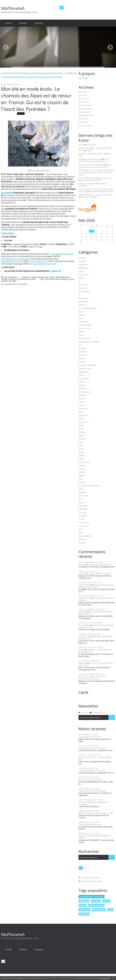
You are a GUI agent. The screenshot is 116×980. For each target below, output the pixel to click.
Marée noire (84, 422)
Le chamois (7, 193)
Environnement (23, 279)
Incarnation (92, 145)
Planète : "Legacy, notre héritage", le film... (96, 813)
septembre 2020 (86, 115)
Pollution (82, 469)
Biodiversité (43, 277)
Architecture (84, 275)
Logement (83, 415)
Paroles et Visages (90, 197)
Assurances (83, 288)
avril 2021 (83, 92)
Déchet (82, 335)
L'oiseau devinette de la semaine (96, 599)
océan (81, 442)
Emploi (81, 358)
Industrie (82, 389)
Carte (83, 692)
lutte (110, 910)
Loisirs (81, 419)
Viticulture (83, 539)
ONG (81, 445)
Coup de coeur (85, 328)
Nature (33, 279)
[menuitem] (8, 23)
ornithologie (84, 910)
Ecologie (12, 279)
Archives (23, 23)
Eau (80, 345)
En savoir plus (105, 978)
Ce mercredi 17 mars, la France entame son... (95, 758)
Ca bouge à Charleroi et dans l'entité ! (95, 173)
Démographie (84, 338)
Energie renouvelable (87, 365)
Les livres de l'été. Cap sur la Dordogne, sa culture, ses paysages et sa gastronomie (32, 73)
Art (80, 281)
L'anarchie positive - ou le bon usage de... (96, 195)
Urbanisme (83, 526)
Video (81, 533)
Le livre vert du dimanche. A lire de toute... (96, 664)
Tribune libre (84, 522)
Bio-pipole (83, 298)
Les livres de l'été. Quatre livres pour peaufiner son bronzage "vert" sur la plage (32, 77)
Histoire (82, 382)
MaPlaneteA (13, 8)
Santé (81, 479)
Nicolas (82, 564)
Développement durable (89, 342)
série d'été (50, 279)
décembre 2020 (85, 105)
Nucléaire (82, 439)
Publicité (82, 472)
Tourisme (83, 512)
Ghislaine (82, 612)
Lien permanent (9, 277)
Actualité (82, 261)
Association (83, 285)
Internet (82, 402)
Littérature (83, 409)
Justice (81, 405)
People (82, 452)
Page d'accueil (71, 73)
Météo (81, 429)
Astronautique (84, 291)
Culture (82, 332)
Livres (81, 412)
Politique (82, 465)
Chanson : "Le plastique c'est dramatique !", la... (95, 651)
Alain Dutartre (84, 598)
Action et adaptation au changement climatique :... (96, 586)
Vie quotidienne (85, 536)
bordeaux (96, 901)
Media (81, 425)
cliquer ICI (56, 271)
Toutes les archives (86, 126)
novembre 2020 (85, 109)
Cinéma (82, 315)
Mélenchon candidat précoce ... (91, 154)
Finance (82, 375)
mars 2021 (83, 95)
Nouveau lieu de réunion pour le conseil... (95, 178)
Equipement (84, 372)
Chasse (52, 277)
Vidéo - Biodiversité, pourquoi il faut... (95, 637)
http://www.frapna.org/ (62, 254)
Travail (81, 519)
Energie (82, 362)
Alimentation (84, 268)
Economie (83, 352)
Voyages (82, 543)
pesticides (84, 914)
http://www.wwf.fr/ (39, 261)
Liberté (90, 150)
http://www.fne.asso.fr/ (12, 261)
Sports (81, 502)
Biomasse (83, 305)
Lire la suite (83, 78)
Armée (81, 278)
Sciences (82, 482)
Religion (82, 476)
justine (81, 650)
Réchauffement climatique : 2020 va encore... (95, 613)
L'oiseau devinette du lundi (99, 564)
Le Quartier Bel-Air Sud (91, 180)
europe (106, 901)
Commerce (83, 321)
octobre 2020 (84, 112)
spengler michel (85, 636)
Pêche (81, 449)
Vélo (80, 529)
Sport (81, 499)
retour (71, 279)
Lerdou (82, 573)
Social (81, 489)
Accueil (8, 23)
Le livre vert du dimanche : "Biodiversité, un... (96, 626)
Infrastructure (84, 392)
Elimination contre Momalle (90, 159)
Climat (81, 318)
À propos (39, 23)
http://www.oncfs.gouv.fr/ (44, 264)
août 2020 (83, 119)
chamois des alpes (9, 281)
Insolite (82, 399)
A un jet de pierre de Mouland (91, 165)
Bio (80, 295)
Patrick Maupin (85, 585)
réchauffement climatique (92, 897)
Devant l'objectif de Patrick (101, 191)
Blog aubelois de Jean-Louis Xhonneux (93, 160)
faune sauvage (61, 279)
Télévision (83, 509)
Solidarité (82, 492)
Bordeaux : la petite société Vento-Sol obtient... (94, 837)
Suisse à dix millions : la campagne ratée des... (95, 149)
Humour (82, 385)
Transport (83, 516)
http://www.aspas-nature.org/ (15, 259)
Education (83, 355)
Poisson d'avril (85, 462)
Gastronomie (84, 378)
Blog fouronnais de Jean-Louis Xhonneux (95, 166)
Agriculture (83, 265)
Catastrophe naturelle (88, 308)
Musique (82, 432)
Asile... (81, 145)
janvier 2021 (84, 102)
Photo (81, 459)
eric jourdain (84, 625)
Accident (82, 258)
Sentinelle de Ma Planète (89, 486)
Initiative (82, 395)
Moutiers (82, 663)
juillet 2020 (83, 122)
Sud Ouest (83, 506)
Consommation (85, 325)
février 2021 (84, 98)
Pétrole (82, 455)
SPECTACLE (83, 496)
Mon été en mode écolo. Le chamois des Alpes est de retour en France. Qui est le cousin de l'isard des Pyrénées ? (36, 99)
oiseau (83, 905)
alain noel (84, 901)
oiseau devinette (96, 905)
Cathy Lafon (7, 233)
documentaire (99, 910)
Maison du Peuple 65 (87, 183)
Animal (34, 277)
